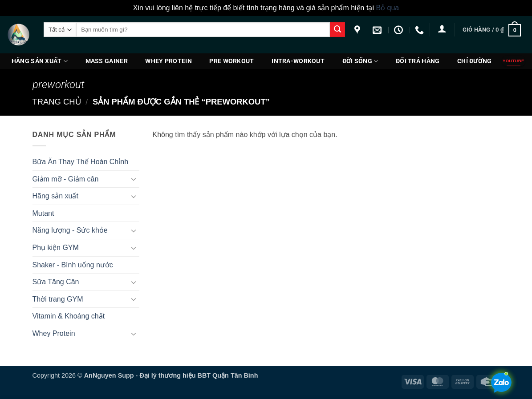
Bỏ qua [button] (387, 8)
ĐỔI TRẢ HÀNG (418, 61)
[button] (442, 28)
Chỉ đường (475, 61)
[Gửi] (337, 30)
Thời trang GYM (58, 299)
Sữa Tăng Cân (56, 282)
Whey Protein (168, 61)
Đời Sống (360, 61)
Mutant (43, 213)
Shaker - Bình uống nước (73, 265)
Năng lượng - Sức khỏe (70, 230)
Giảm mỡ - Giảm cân (66, 179)
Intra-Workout (298, 61)
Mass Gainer (107, 61)
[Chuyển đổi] (134, 179)
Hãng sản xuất (40, 61)
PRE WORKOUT (231, 61)
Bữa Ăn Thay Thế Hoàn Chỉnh (81, 162)
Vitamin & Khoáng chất (69, 316)
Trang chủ (57, 102)
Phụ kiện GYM (56, 248)
